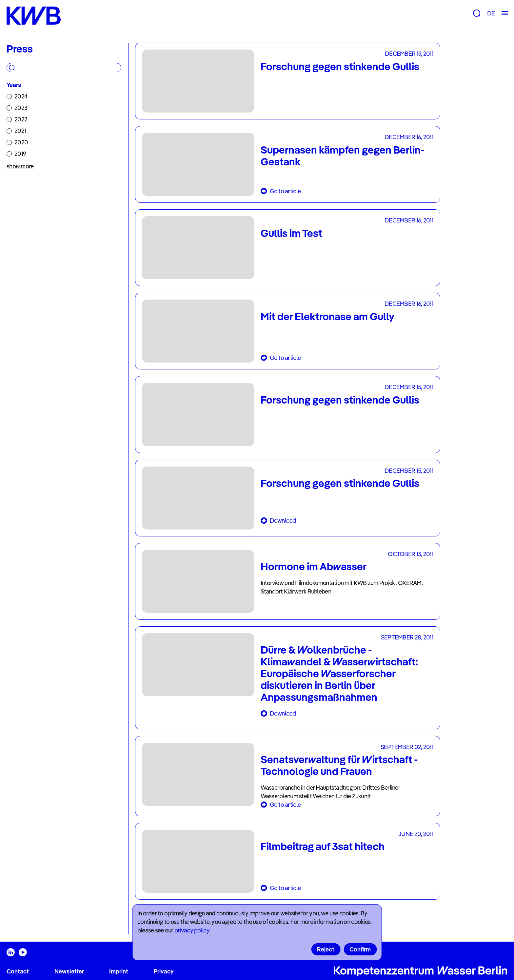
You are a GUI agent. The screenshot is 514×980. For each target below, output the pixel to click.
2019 (20, 154)
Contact (18, 971)
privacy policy (192, 930)
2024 (21, 96)
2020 (21, 142)
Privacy (164, 971)
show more (20, 166)
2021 (20, 131)
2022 (21, 119)
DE (491, 13)
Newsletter (69, 971)
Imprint (119, 971)
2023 (21, 108)
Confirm (360, 949)
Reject (326, 949)
